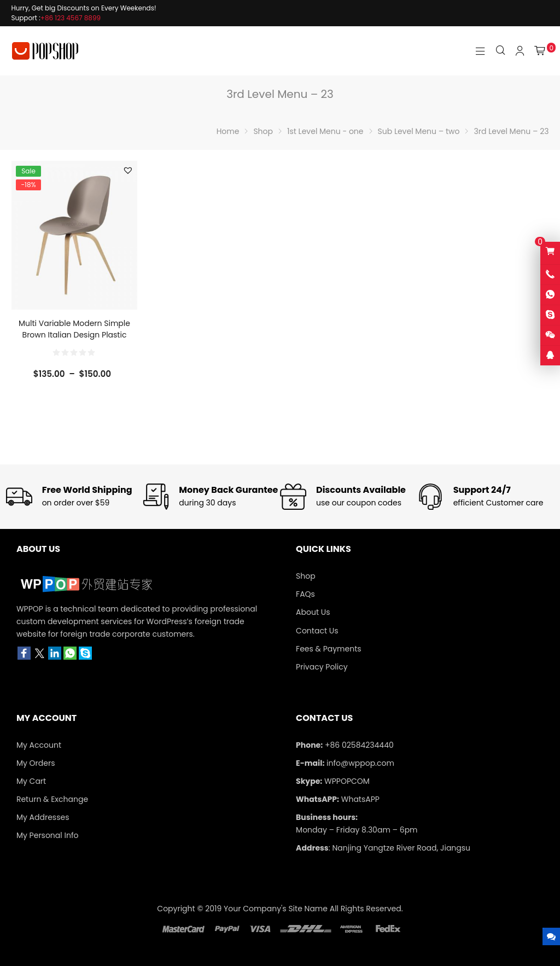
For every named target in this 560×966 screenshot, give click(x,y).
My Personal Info (48, 835)
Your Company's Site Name (276, 909)
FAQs (305, 594)
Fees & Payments (328, 649)
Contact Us (317, 631)
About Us (313, 612)
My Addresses (43, 817)
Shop (306, 576)
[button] (128, 170)
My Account (39, 745)
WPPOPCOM (347, 781)
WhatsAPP (360, 799)
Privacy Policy (322, 667)
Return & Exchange (52, 799)
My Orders (36, 763)
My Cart (31, 781)
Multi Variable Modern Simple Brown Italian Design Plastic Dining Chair (74, 335)
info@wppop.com (360, 763)
